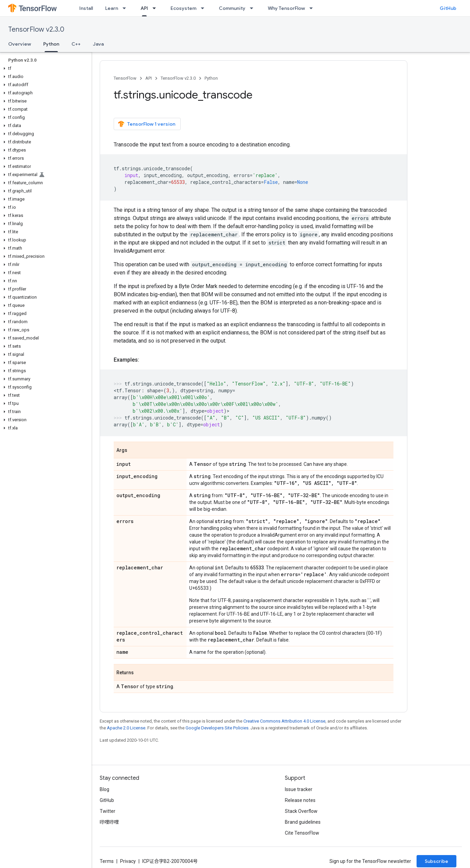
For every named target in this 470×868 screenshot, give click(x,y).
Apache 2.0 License (126, 728)
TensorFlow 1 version (147, 124)
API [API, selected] (144, 8)
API (149, 78)
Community (232, 8)
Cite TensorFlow (302, 833)
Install (86, 8)
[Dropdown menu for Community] (254, 8)
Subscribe (436, 861)
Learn (112, 8)
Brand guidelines (303, 822)
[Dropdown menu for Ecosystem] (205, 8)
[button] (44, 68)
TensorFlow (125, 78)
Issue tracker (299, 789)
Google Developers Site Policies (217, 728)
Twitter (108, 811)
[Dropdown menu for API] (156, 8)
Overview (20, 44)
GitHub (448, 8)
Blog (104, 789)
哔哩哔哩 (109, 822)
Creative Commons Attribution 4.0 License (284, 721)
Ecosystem (183, 8)
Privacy (128, 861)
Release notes (300, 800)
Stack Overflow (301, 811)
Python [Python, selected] (51, 44)
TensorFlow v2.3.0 (36, 29)
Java (98, 44)
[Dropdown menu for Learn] (126, 8)
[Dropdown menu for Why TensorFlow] (313, 8)
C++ (76, 44)
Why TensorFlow (286, 8)
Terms (107, 861)
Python (211, 78)
